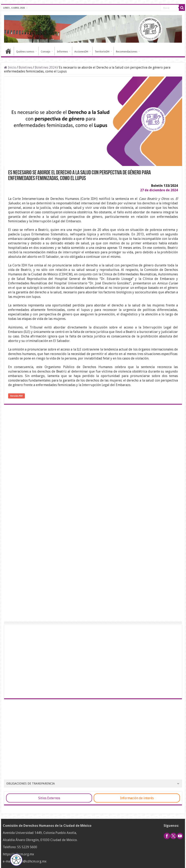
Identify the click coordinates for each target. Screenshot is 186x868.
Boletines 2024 (46, 67)
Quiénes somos (25, 52)
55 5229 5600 (27, 847)
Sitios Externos (49, 798)
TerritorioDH (102, 52)
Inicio (8, 51)
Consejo (46, 52)
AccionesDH (81, 52)
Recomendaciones (127, 52)
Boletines (25, 67)
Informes (62, 52)
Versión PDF (17, 396)
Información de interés (137, 798)
